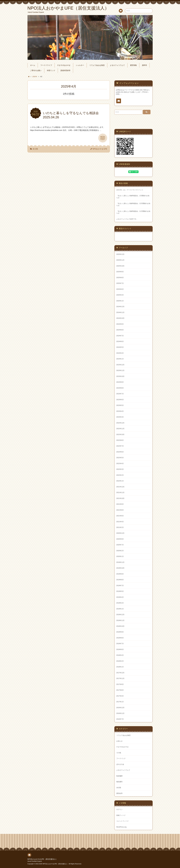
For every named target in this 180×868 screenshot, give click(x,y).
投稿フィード (121, 815)
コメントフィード (123, 821)
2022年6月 (120, 452)
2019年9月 (120, 574)
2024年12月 (120, 307)
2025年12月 (120, 254)
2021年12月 (120, 487)
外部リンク (51, 71)
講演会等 (119, 793)
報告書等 (119, 782)
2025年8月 (120, 278)
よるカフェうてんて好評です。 (127, 219)
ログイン (119, 809)
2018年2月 (120, 661)
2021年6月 (120, 516)
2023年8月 (120, 388)
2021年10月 (120, 498)
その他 (119, 753)
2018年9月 (120, 632)
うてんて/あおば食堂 (97, 65)
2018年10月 (120, 626)
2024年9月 (120, 324)
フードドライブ (46, 65)
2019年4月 (120, 597)
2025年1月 (120, 301)
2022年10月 (120, 435)
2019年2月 (120, 603)
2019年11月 (120, 562)
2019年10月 (120, 568)
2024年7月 (120, 336)
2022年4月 (120, 464)
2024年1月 (120, 359)
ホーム (33, 65)
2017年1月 (120, 702)
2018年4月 (120, 655)
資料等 (144, 65)
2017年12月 (120, 673)
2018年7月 (120, 644)
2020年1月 (120, 556)
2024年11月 (120, 312)
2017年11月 (120, 678)
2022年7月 (120, 446)
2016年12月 (120, 708)
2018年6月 (120, 649)
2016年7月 (120, 719)
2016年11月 (120, 713)
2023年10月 (120, 376)
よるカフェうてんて (117, 65)
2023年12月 (120, 365)
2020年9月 (120, 539)
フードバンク (121, 758)
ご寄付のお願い (36, 71)
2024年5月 (120, 347)
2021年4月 (120, 522)
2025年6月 (120, 289)
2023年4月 (120, 411)
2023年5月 (120, 405)
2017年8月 (120, 690)
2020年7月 (120, 545)
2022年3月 (120, 469)
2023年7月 (120, 394)
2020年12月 (120, 533)
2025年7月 (120, 283)
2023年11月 (120, 370)
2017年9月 (120, 684)
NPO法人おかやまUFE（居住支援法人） (42, 859)
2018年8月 (120, 638)
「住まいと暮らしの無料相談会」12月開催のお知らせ (133, 204)
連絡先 (121, 11)
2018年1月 (120, 667)
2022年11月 (120, 429)
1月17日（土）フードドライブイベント (130, 190)
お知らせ (119, 741)
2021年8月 (120, 510)
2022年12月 (120, 423)
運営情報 (133, 65)
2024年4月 (120, 353)
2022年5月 (120, 458)
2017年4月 (120, 696)
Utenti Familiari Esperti (35, 861)
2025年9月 (120, 272)
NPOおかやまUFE (100, 149)
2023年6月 (120, 400)
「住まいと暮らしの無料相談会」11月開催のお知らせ (133, 212)
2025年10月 (120, 266)
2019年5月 (120, 591)
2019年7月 (120, 586)
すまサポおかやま (64, 65)
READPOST (103, 138)
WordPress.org (121, 827)
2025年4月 (120, 295)
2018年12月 (120, 615)
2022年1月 (120, 481)
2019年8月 (120, 580)
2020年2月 (120, 551)
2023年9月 (120, 382)
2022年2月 (120, 475)
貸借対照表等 (65, 71)
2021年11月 (120, 493)
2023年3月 (120, 417)
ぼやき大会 (120, 764)
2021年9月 (120, 504)
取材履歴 (119, 776)
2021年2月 (120, 527)
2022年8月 (120, 440)
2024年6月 (120, 341)
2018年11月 (120, 620)
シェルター (80, 65)
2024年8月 (120, 330)
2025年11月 (120, 260)
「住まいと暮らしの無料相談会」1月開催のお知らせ (133, 197)
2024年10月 (120, 318)
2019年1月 (120, 609)
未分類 (35, 149)
